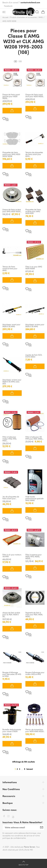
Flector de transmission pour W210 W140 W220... (35, 731)
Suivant (30, 769)
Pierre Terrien (29, 847)
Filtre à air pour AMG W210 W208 (34, 268)
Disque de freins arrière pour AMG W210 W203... (12, 211)
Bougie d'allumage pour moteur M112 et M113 (35, 673)
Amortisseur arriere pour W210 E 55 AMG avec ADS (12, 382)
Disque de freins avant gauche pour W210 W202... (11, 96)
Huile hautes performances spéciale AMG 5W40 (34, 499)
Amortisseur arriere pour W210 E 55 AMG (35, 326)
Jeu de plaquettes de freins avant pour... (11, 498)
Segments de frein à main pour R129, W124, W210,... (34, 615)
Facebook (8, 6)
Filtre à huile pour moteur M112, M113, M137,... (10, 439)
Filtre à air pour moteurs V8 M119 (12, 556)
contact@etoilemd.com (30, 3)
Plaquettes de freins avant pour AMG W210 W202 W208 (11, 154)
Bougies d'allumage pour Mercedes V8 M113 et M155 (12, 674)
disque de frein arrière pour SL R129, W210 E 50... (11, 615)
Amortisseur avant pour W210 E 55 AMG (11, 326)
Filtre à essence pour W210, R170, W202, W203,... (34, 557)
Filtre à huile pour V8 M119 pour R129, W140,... (35, 438)
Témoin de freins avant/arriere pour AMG (10, 269)
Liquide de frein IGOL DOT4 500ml (34, 356)
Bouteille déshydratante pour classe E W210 (12, 731)
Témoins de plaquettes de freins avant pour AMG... (34, 154)
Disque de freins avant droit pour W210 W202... (35, 96)
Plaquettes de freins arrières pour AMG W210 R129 (33, 211)
